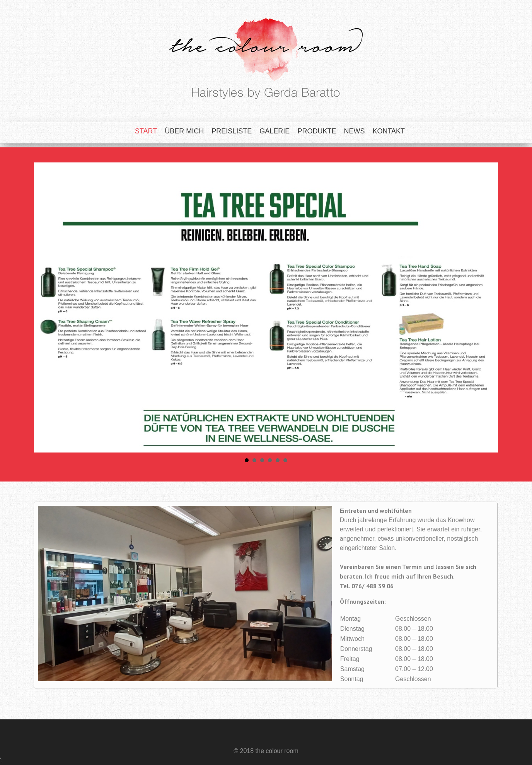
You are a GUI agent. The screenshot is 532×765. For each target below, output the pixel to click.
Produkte (317, 131)
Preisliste (232, 131)
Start (146, 131)
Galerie (275, 131)
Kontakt (389, 131)
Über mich (184, 131)
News (354, 131)
